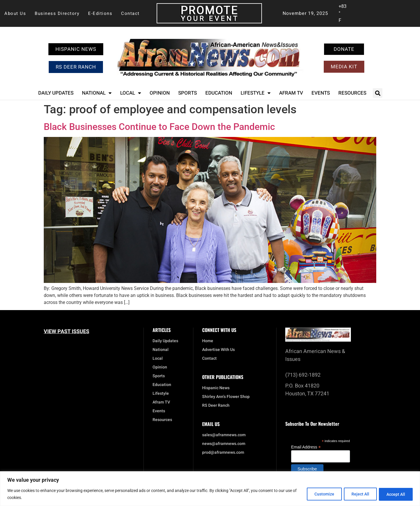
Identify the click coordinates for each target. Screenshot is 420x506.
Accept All (395, 494)
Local (131, 93)
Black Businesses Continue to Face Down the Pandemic (159, 127)
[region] (210, 489)
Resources (352, 93)
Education (219, 93)
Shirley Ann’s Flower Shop (226, 397)
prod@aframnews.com (223, 453)
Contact (130, 13)
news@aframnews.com (224, 444)
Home (208, 341)
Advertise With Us (218, 350)
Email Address (306, 447)
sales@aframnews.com (224, 435)
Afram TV (291, 93)
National (97, 93)
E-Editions (100, 13)
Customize (319, 494)
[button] (378, 93)
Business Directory (57, 13)
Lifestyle (256, 93)
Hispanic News (216, 388)
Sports (188, 93)
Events (321, 93)
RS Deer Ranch (216, 406)
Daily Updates (56, 93)
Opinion (160, 93)
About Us (15, 13)
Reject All (357, 494)
